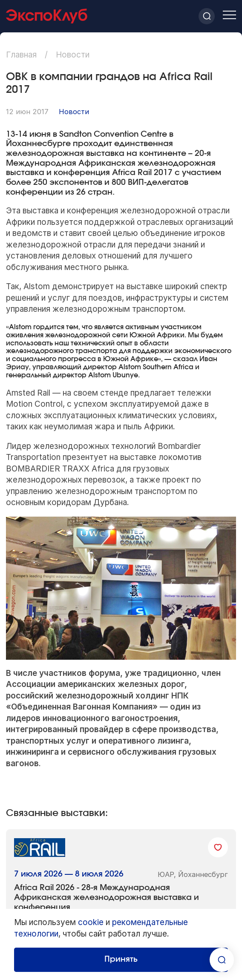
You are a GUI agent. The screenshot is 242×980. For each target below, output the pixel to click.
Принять (121, 959)
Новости (74, 112)
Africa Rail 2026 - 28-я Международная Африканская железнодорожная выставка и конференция (107, 897)
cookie (91, 922)
